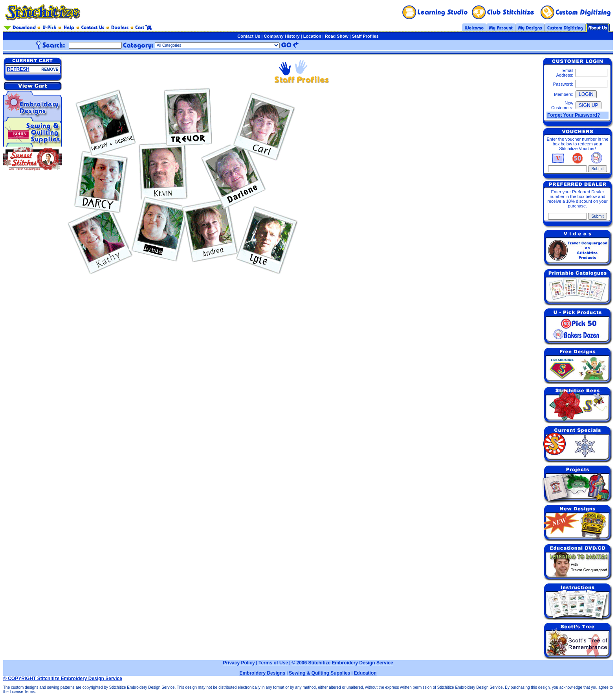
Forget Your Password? (574, 115)
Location (312, 36)
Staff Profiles (365, 36)
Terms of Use (273, 663)
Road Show (337, 36)
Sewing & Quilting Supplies (319, 673)
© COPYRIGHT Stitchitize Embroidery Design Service (63, 679)
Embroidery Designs (262, 673)
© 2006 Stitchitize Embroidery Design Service (342, 663)
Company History (281, 36)
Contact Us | (250, 36)
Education (365, 673)
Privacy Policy (239, 663)
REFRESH (18, 69)
